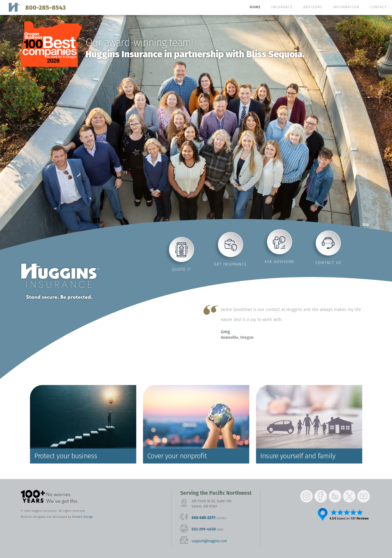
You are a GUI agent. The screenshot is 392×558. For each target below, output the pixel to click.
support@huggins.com (209, 541)
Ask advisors (279, 262)
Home (255, 7)
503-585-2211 (203, 518)
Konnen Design (82, 517)
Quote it (181, 269)
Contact (378, 7)
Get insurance (230, 264)
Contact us (328, 263)
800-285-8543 (45, 8)
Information (346, 7)
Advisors (313, 7)
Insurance (282, 7)
